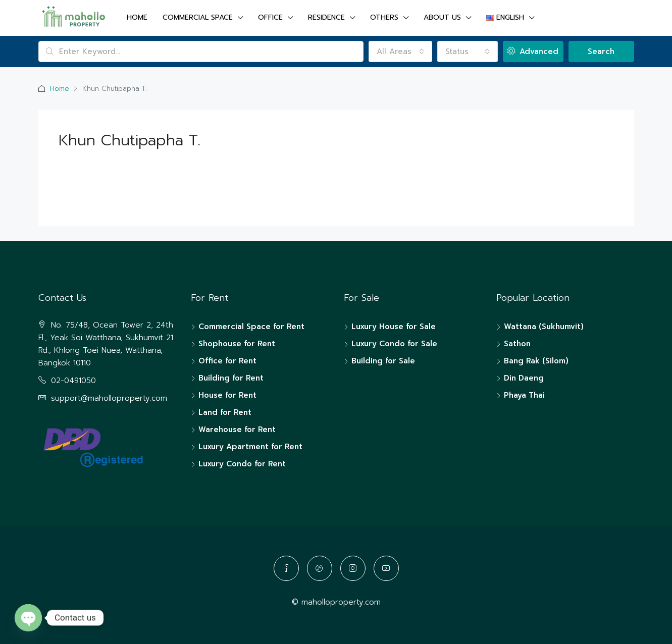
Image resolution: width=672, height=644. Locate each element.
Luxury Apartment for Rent (250, 447)
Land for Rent (225, 412)
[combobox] (400, 51)
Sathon (517, 344)
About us (442, 17)
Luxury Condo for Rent (242, 464)
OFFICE (270, 17)
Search (601, 51)
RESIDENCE (326, 17)
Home (137, 17)
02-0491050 (73, 381)
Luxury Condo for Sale (394, 344)
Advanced (533, 51)
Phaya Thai (524, 395)
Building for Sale (383, 361)
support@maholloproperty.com (109, 398)
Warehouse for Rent (237, 430)
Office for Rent (227, 361)
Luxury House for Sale (394, 327)
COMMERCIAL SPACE (198, 17)
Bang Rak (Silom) (536, 361)
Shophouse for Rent (237, 344)
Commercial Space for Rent (251, 327)
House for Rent (227, 395)
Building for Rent (231, 378)
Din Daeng (524, 378)
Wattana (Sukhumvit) (544, 327)
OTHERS (384, 17)
